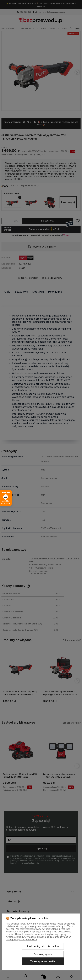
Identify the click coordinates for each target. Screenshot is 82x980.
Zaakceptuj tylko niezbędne (43, 946)
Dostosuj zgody (43, 954)
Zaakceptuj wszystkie (43, 961)
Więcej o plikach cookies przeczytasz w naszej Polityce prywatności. (38, 938)
